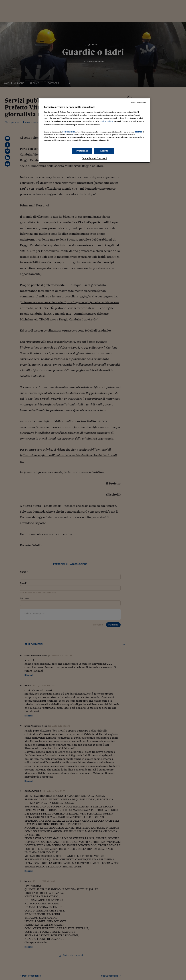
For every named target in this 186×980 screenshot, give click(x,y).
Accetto (104, 151)
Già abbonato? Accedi (94, 158)
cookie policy (106, 121)
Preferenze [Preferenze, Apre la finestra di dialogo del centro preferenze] (82, 151)
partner (138, 132)
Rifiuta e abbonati (138, 103)
